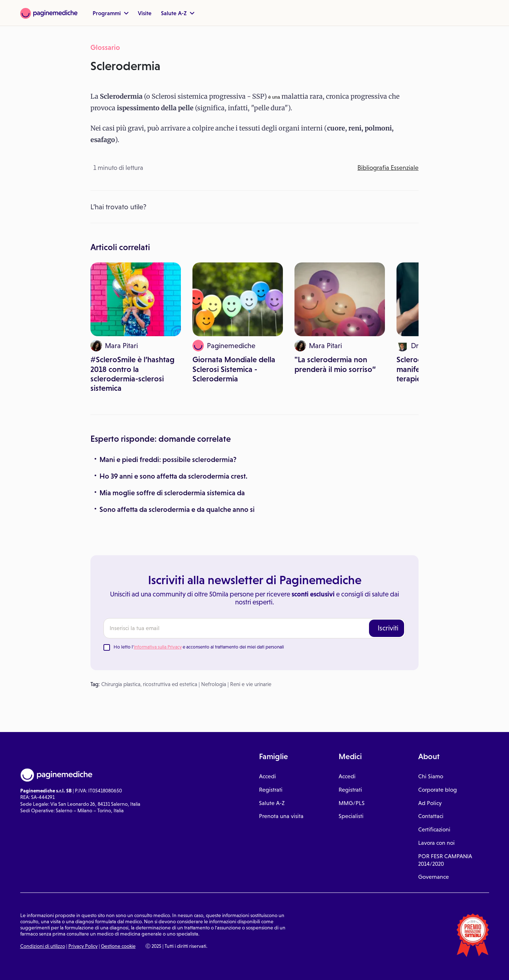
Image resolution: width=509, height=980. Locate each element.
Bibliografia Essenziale (388, 168)
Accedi (268, 776)
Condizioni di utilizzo (43, 946)
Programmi (111, 13)
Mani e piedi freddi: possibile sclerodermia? (168, 459)
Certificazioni (434, 829)
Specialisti (351, 816)
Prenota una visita (281, 816)
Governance (434, 877)
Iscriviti (388, 628)
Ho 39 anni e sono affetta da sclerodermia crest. (173, 476)
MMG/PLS (352, 803)
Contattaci (431, 816)
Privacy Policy (83, 946)
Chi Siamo (431, 776)
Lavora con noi (436, 843)
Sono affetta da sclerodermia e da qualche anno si (177, 509)
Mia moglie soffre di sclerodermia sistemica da (172, 493)
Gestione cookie (118, 946)
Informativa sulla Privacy (158, 647)
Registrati (271, 790)
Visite (145, 13)
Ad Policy (430, 803)
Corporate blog (438, 790)
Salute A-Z (178, 13)
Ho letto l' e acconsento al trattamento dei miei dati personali (199, 647)
